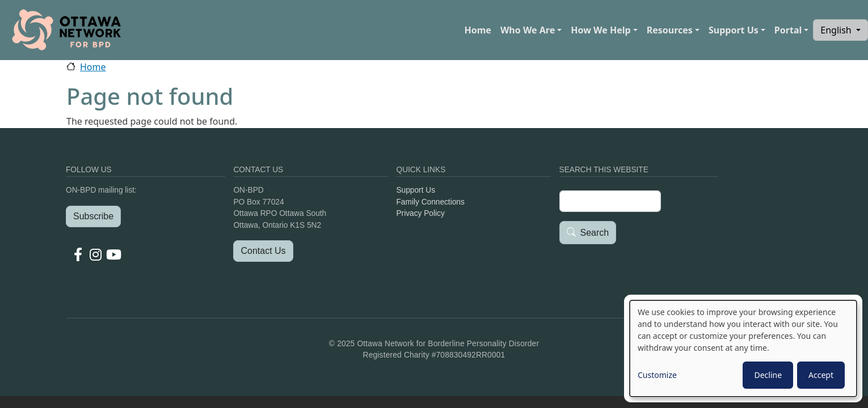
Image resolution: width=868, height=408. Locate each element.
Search (595, 233)
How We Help (601, 30)
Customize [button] (657, 375)
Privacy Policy (420, 213)
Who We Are (528, 30)
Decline (768, 375)
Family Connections (430, 202)
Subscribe (93, 216)
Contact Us (263, 251)
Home (477, 30)
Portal (788, 30)
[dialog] (743, 348)
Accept (821, 375)
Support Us (734, 30)
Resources (670, 30)
